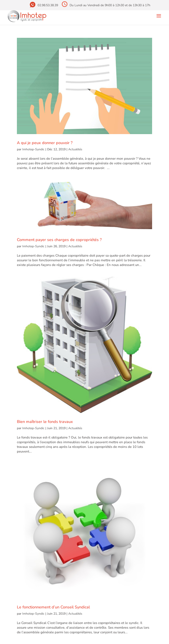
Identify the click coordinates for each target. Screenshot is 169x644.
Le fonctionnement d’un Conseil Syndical (53, 607)
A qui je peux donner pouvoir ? (45, 143)
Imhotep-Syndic (33, 149)
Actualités (75, 149)
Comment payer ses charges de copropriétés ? (59, 240)
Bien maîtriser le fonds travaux (45, 422)
